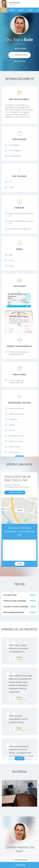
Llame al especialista (15, 493)
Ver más (20, 758)
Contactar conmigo (20, 61)
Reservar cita (19, 865)
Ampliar (20, 510)
